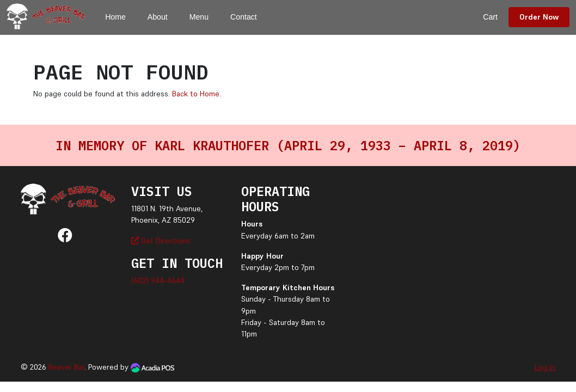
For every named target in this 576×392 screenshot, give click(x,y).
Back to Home (196, 94)
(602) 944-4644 (158, 280)
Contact (244, 17)
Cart (490, 17)
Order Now (539, 17)
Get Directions (161, 241)
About (158, 17)
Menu (199, 17)
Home (115, 17)
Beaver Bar (66, 367)
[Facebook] (65, 238)
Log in (545, 367)
